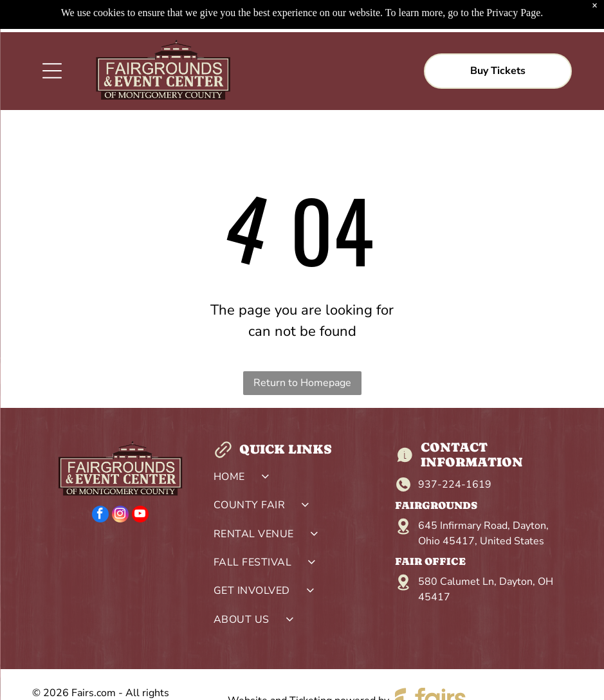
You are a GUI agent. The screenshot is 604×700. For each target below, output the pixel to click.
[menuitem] (302, 448)
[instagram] (120, 484)
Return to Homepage (302, 351)
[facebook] (100, 484)
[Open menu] (52, 39)
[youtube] (140, 484)
